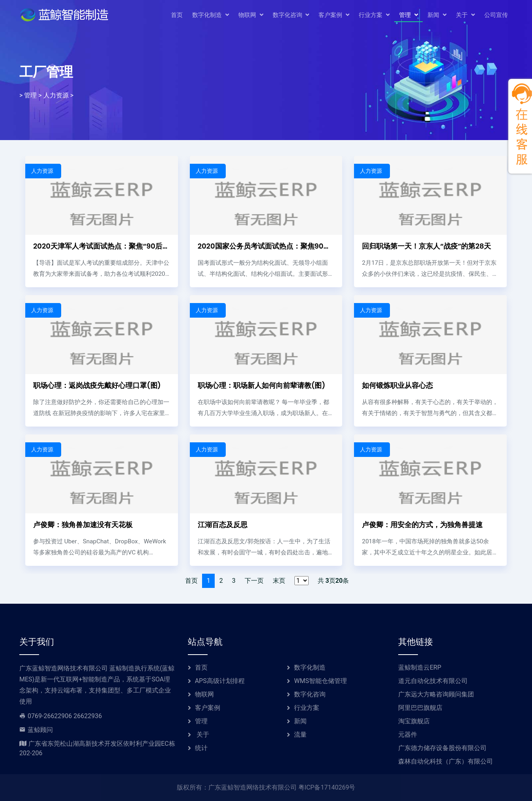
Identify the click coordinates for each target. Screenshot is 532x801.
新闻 (437, 16)
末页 (279, 581)
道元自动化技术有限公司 (433, 681)
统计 (201, 748)
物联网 (251, 16)
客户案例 (334, 16)
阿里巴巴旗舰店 (420, 708)
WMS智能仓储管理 (320, 681)
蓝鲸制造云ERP (420, 667)
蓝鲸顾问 (40, 730)
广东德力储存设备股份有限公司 (442, 748)
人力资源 (56, 96)
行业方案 (374, 16)
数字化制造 (211, 16)
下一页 (254, 581)
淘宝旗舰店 (414, 721)
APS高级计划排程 (220, 681)
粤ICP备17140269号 (327, 787)
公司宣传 (496, 16)
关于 (465, 16)
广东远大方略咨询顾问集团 (436, 694)
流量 (300, 735)
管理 (408, 16)
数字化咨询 (291, 16)
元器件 (408, 735)
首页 (177, 16)
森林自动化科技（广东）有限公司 (446, 761)
